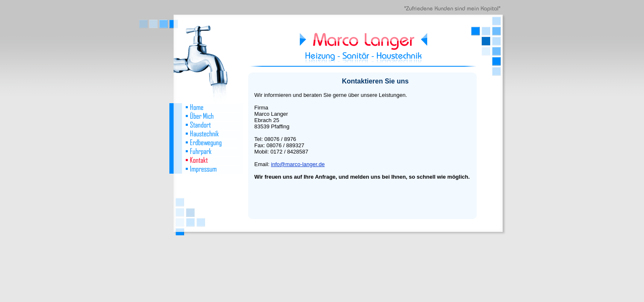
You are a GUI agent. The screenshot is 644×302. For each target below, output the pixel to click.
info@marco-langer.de (298, 164)
